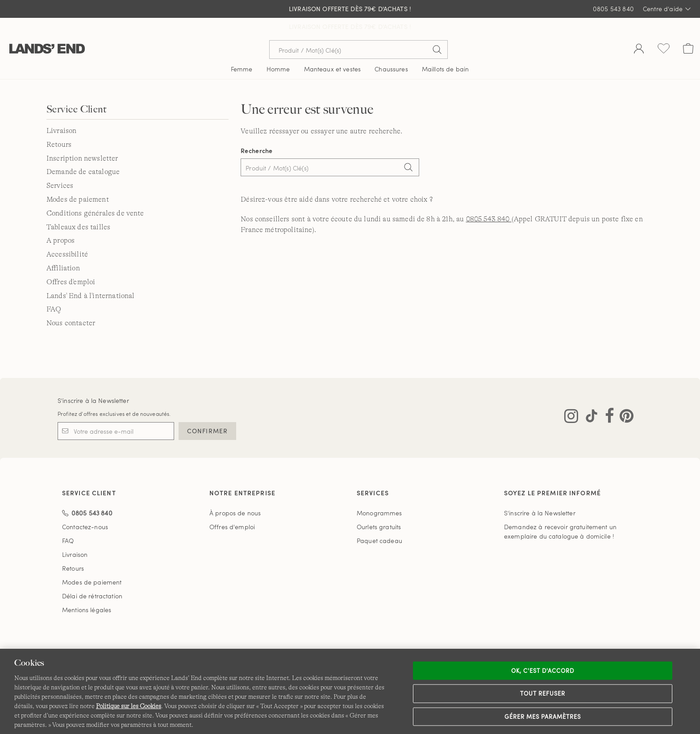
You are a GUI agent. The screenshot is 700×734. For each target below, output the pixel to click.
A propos (60, 223)
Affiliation (63, 250)
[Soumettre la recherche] (437, 32)
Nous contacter (71, 305)
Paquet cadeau (379, 523)
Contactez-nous (85, 509)
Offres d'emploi (71, 264)
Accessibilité (67, 236)
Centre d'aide (667, 9)
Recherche (257, 133)
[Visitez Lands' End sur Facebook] (607, 400)
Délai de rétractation (92, 578)
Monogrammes (379, 495)
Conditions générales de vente (95, 195)
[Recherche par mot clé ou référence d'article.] (358, 32)
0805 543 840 (613, 9)
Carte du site (495, 645)
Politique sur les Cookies (129, 706)
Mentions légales (87, 592)
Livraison (61, 113)
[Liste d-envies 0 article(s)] (664, 32)
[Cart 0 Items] (688, 32)
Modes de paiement (78, 182)
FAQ (54, 291)
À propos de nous (235, 495)
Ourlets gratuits (379, 509)
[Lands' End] (47, 31)
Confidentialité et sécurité (323, 645)
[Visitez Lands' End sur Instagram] (571, 400)
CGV (269, 645)
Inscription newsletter (82, 141)
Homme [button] (278, 51)
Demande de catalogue (83, 154)
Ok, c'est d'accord (543, 670)
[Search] (408, 150)
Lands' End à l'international (90, 278)
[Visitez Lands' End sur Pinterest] (624, 400)
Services (60, 168)
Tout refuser (543, 693)
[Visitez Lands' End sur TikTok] (589, 400)
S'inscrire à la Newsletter (93, 383)
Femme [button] (242, 51)
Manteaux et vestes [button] (333, 51)
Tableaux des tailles (78, 209)
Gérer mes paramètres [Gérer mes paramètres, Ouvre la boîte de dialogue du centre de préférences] (543, 716)
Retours (59, 127)
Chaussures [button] (391, 51)
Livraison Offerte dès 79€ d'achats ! (350, 9)
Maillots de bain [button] (445, 51)
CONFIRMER (207, 413)
